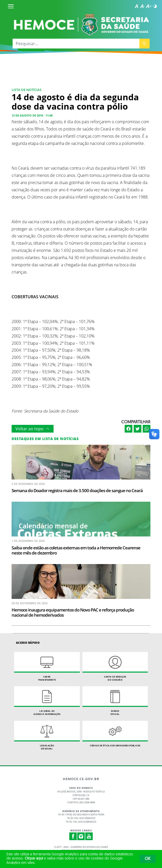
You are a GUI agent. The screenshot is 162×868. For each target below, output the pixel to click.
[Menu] (11, 6)
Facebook (73, 836)
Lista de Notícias (27, 90)
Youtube (89, 836)
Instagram (81, 836)
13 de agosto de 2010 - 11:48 (32, 115)
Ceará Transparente (47, 667)
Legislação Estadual (47, 735)
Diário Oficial (115, 701)
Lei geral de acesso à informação (47, 701)
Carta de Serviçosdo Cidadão (115, 667)
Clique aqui (34, 859)
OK (148, 859)
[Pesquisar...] (76, 44)
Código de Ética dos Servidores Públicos (115, 734)
